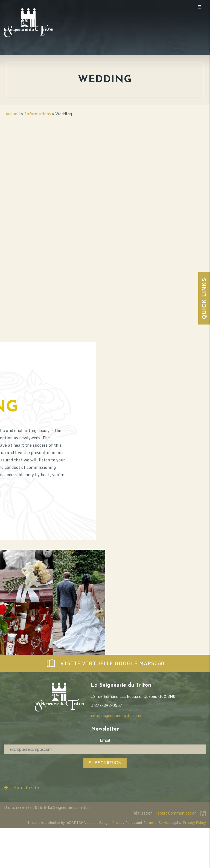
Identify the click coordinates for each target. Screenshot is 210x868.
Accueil (13, 114)
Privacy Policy (124, 822)
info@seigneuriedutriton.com (117, 715)
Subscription (105, 763)
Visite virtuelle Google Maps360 (105, 663)
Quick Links (204, 298)
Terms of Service (157, 822)
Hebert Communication (180, 813)
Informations (38, 114)
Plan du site (22, 787)
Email (105, 740)
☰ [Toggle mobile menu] (199, 7)
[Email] (105, 749)
